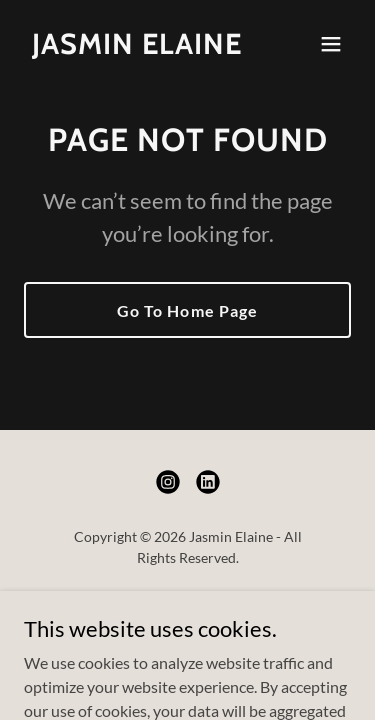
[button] (331, 44)
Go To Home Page (187, 310)
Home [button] (187, 605)
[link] (137, 47)
